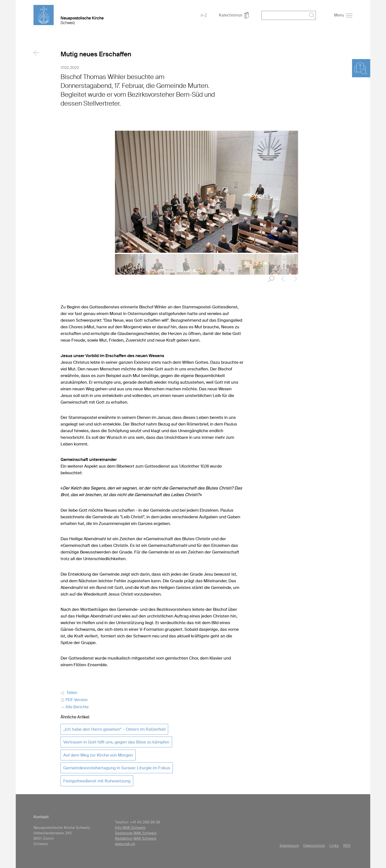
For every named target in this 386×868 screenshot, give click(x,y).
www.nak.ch (125, 844)
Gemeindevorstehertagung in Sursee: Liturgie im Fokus (117, 768)
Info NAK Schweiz (130, 828)
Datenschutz (314, 846)
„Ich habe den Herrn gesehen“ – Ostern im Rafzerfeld (114, 729)
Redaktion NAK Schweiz (136, 838)
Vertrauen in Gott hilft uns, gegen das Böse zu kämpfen (116, 742)
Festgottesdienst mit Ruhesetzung (97, 781)
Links (334, 846)
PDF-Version (74, 700)
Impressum (289, 846)
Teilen (69, 693)
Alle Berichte (75, 707)
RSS (347, 846)
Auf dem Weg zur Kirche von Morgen (98, 755)
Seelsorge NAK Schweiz (136, 833)
